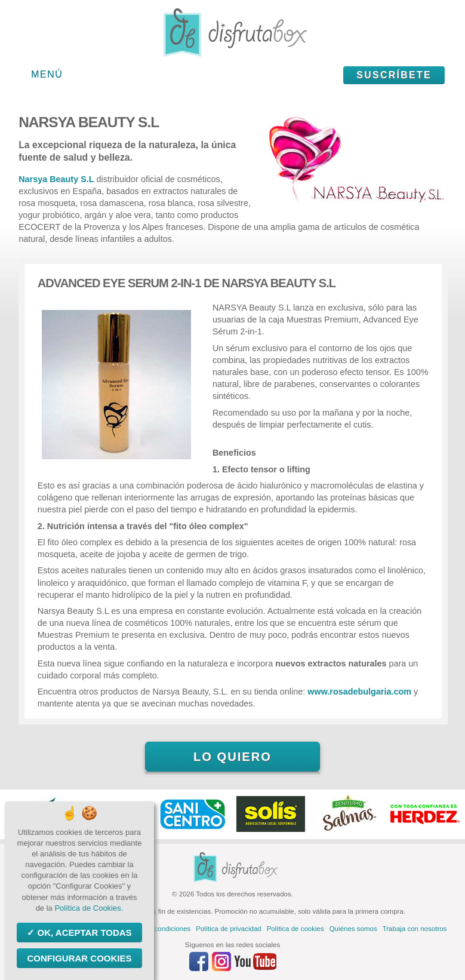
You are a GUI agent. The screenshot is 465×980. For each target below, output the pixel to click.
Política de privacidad (228, 929)
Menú (47, 74)
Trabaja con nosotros (415, 929)
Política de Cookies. (89, 908)
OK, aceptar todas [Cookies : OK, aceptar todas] (83, 933)
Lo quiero (232, 757)
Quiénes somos (353, 929)
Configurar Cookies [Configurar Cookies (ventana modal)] (79, 958)
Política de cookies (295, 929)
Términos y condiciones (154, 929)
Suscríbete (394, 75)
